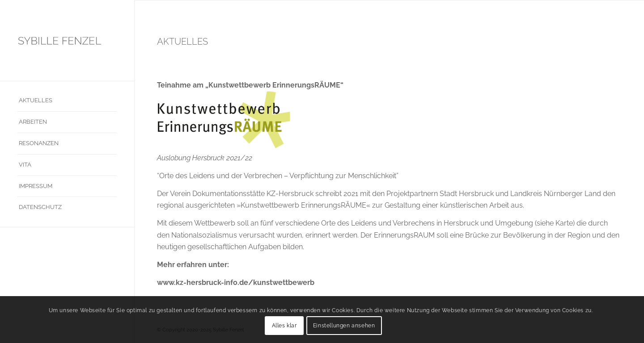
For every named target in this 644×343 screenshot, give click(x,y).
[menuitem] (67, 101)
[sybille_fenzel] (67, 40)
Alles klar (284, 326)
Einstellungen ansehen (344, 326)
